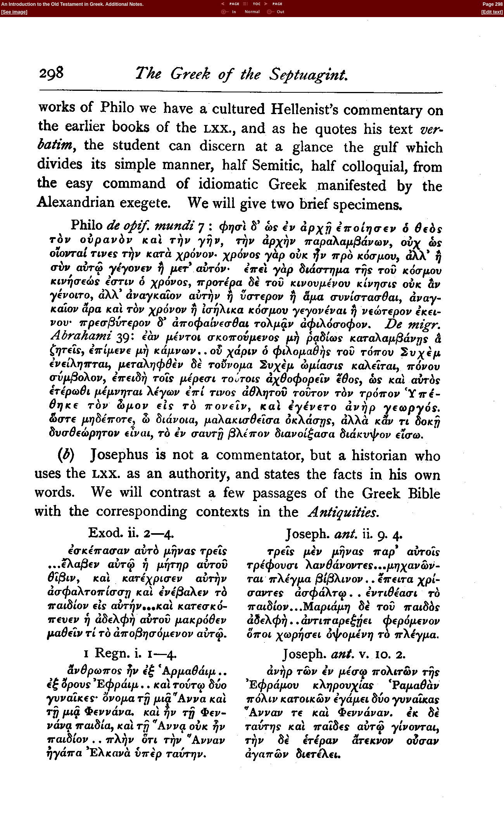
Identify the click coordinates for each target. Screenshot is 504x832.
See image (14, 12)
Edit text (492, 12)
